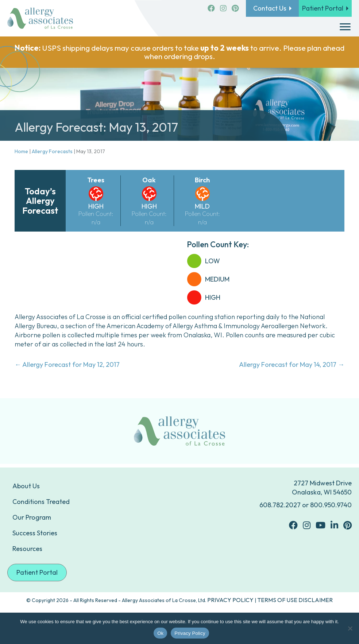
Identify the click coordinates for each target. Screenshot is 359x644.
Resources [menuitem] (27, 549)
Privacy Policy (190, 633)
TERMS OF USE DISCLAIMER (295, 600)
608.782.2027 (280, 505)
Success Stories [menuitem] (35, 533)
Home (21, 151)
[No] (350, 628)
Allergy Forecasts (52, 151)
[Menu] (345, 27)
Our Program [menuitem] (32, 517)
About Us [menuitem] (26, 486)
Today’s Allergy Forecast (40, 201)
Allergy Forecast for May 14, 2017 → (292, 364)
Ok (160, 633)
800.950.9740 (331, 505)
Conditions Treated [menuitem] (41, 502)
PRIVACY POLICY (230, 600)
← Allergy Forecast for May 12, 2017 (67, 364)
